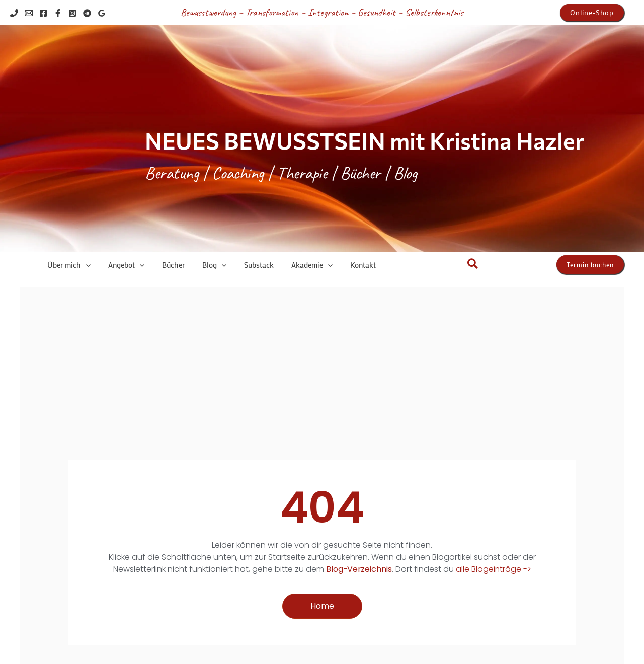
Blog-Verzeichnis (358, 569)
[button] (592, 13)
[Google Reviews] (102, 13)
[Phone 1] (14, 13)
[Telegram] (87, 13)
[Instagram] (72, 13)
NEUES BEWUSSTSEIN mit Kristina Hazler (365, 140)
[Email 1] (29, 13)
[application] (80, 265)
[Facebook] (43, 13)
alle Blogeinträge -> (494, 569)
